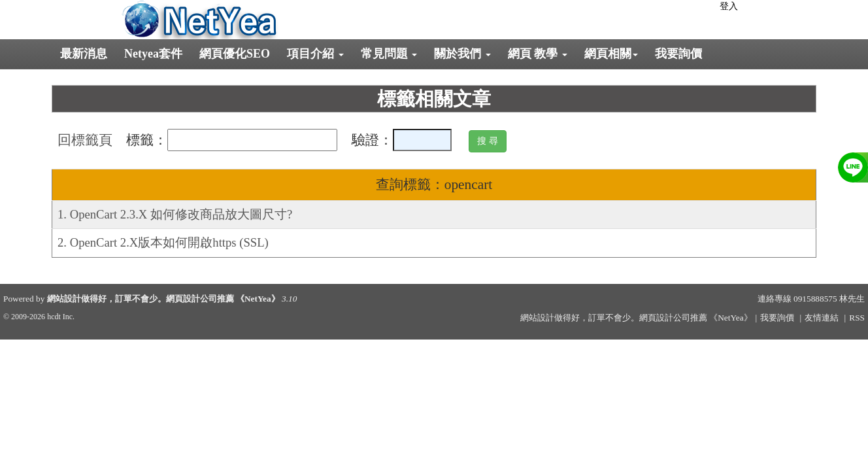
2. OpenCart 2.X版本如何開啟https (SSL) (163, 242)
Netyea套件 (153, 54)
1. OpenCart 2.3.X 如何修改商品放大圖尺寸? (175, 214)
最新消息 (84, 54)
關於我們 (462, 54)
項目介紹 (315, 54)
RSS (857, 318)
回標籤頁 (85, 140)
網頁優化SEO (235, 54)
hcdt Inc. (61, 317)
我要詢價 (678, 54)
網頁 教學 (538, 54)
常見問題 (389, 54)
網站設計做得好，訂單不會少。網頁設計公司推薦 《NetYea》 (163, 299)
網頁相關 (611, 54)
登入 (729, 6)
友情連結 (822, 318)
